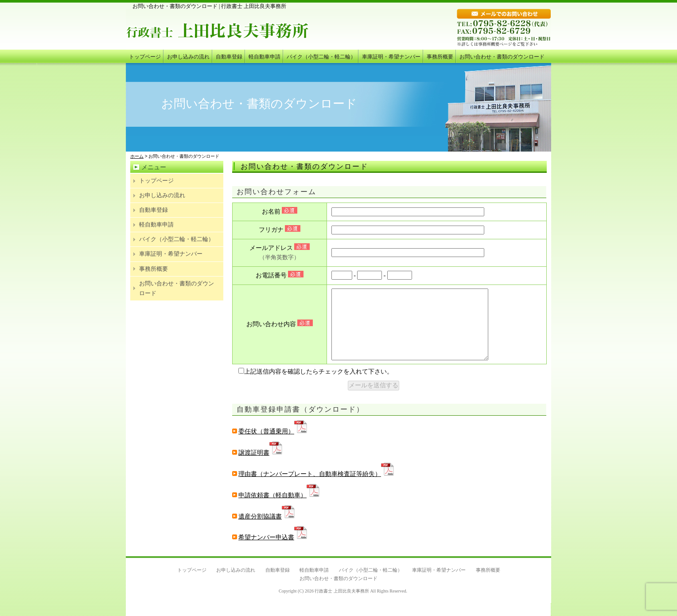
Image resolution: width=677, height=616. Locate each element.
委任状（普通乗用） (270, 445)
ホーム (137, 156)
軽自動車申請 (265, 57)
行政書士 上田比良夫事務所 (342, 604)
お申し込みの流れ (188, 57)
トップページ (145, 57)
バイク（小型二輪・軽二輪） (321, 57)
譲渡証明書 (257, 466)
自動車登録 (229, 57)
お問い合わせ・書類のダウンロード (502, 57)
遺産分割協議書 (264, 530)
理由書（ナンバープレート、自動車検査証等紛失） (313, 487)
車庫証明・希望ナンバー (391, 57)
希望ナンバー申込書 (270, 551)
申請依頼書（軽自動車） (276, 509)
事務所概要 (440, 57)
